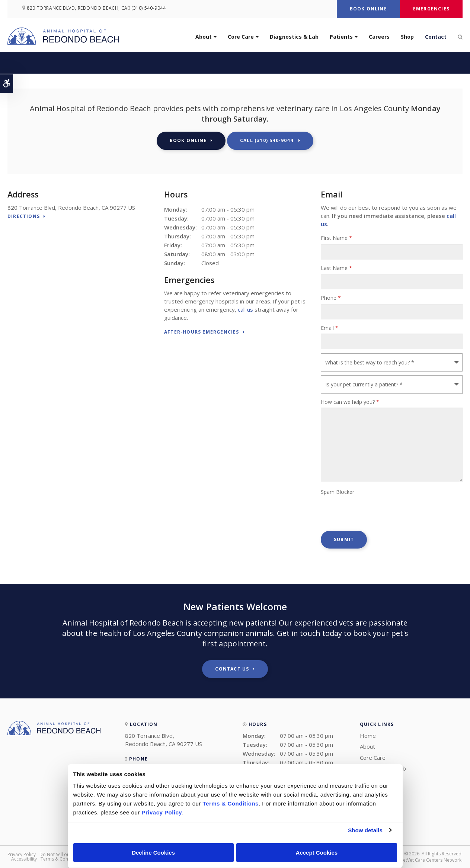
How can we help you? (350, 402)
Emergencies (431, 9)
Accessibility (24, 859)
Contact (436, 37)
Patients (341, 37)
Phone (331, 298)
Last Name (336, 268)
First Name (336, 238)
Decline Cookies (153, 853)
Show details (365, 830)
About (204, 37)
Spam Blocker (338, 492)
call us (245, 309)
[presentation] (377, 512)
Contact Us (232, 669)
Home (368, 736)
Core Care (241, 37)
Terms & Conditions (62, 859)
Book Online (368, 9)
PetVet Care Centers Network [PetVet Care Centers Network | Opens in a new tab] (431, 860)
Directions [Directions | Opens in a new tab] (24, 217)
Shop (407, 37)
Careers (379, 37)
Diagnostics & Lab (294, 37)
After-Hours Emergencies (202, 332)
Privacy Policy (22, 854)
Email (330, 328)
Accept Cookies (317, 853)
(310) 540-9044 (155, 9)
